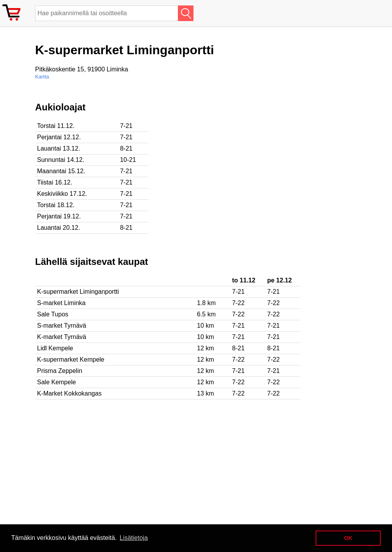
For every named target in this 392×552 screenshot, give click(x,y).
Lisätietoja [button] (134, 538)
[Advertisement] (254, 156)
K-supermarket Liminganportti (78, 292)
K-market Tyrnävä (62, 337)
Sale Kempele (57, 382)
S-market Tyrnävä (62, 326)
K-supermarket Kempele (71, 359)
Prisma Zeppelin (60, 371)
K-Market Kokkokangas (69, 393)
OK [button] (348, 538)
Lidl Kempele (55, 348)
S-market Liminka (61, 303)
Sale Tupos (53, 314)
